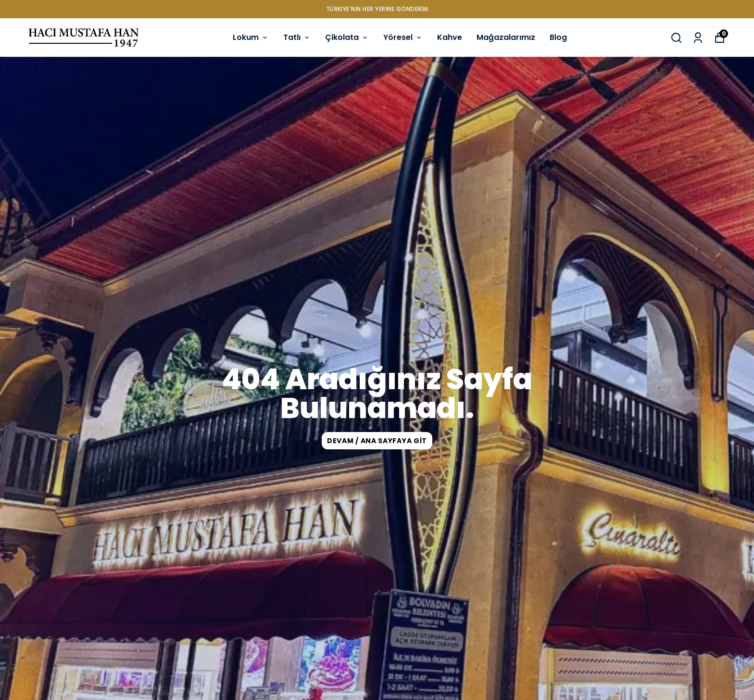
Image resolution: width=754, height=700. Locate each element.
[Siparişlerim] (698, 38)
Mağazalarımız (506, 37)
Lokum (251, 37)
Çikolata (347, 37)
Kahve (450, 37)
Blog (558, 37)
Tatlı (297, 37)
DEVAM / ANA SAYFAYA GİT (377, 441)
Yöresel (403, 37)
